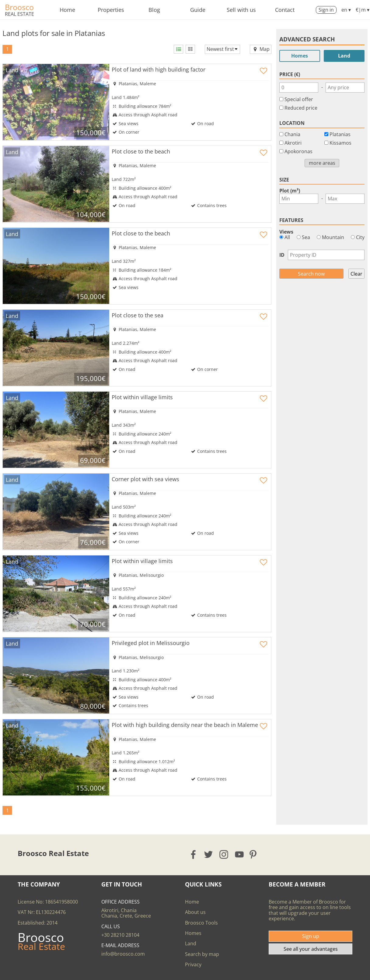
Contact (285, 10)
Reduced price (301, 108)
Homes (300, 56)
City (358, 237)
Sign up (311, 936)
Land (344, 56)
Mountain (330, 237)
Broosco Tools (201, 923)
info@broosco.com (123, 954)
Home (67, 10)
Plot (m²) (290, 191)
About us (195, 912)
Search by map (202, 954)
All (285, 237)
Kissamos (340, 143)
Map (261, 49)
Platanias (340, 134)
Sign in (326, 10)
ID (282, 255)
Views (286, 232)
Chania (292, 134)
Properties (111, 10)
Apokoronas (298, 151)
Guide (198, 10)
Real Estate (19, 14)
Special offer (299, 99)
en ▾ (346, 10)
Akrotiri (293, 143)
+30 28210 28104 (120, 935)
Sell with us (241, 10)
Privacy (193, 964)
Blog (154, 10)
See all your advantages (311, 949)
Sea (303, 237)
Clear (356, 274)
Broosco (19, 7)
